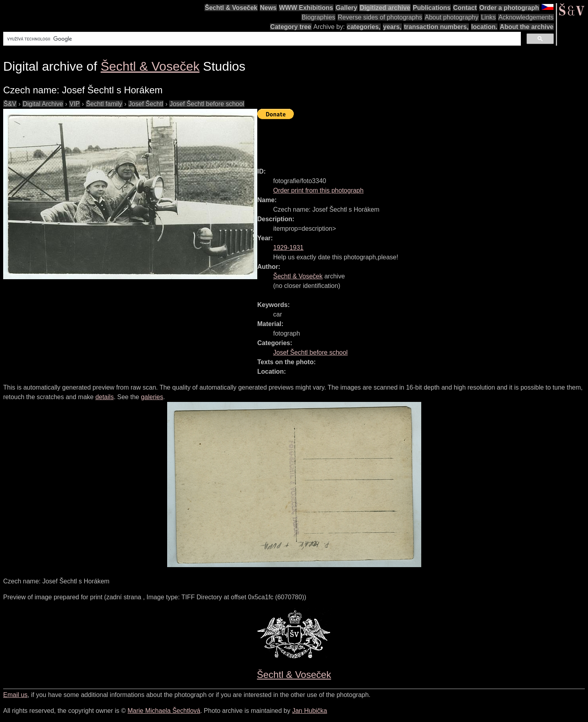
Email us (15, 695)
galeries (152, 397)
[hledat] (261, 39)
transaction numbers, (436, 27)
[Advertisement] (402, 140)
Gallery (346, 8)
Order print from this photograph (318, 190)
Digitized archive (385, 8)
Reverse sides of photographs (380, 17)
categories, (364, 27)
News (268, 8)
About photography (452, 17)
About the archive (527, 27)
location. (484, 27)
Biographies (319, 17)
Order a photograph (509, 8)
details (104, 397)
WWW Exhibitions (306, 8)
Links (488, 17)
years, (392, 27)
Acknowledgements (526, 17)
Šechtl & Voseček (231, 8)
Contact (465, 8)
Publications (432, 8)
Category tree (291, 27)
